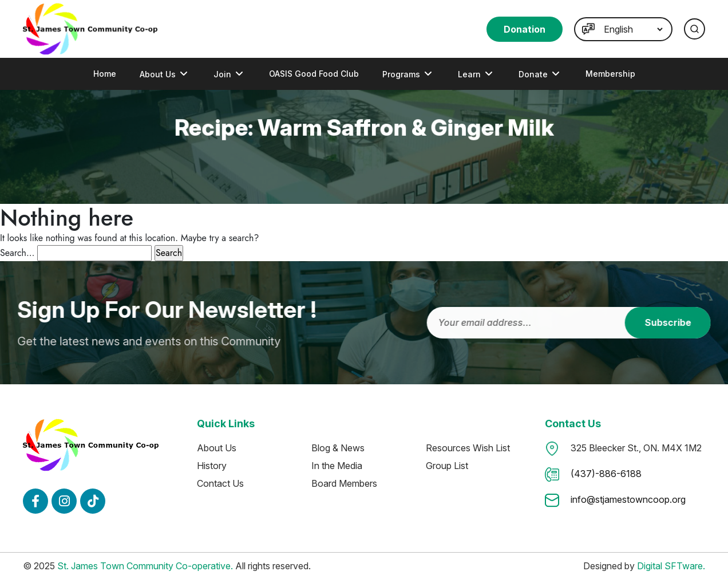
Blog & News (338, 448)
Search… (17, 253)
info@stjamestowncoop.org (628, 499)
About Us (158, 74)
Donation (525, 29)
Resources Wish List (468, 448)
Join (222, 74)
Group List (447, 466)
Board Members (344, 483)
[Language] (633, 29)
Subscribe (676, 322)
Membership (610, 74)
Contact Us (220, 483)
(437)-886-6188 (606, 474)
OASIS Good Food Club (314, 74)
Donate (533, 74)
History (212, 466)
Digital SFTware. (671, 566)
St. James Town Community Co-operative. (145, 566)
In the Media (337, 466)
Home (105, 74)
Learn (469, 74)
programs (401, 74)
